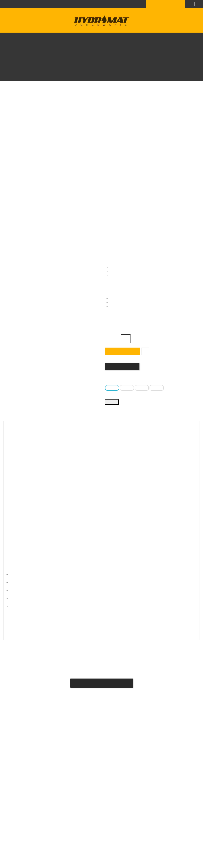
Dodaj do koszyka (122, 351)
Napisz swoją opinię (122, 366)
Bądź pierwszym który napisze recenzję (102, 701)
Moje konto (47, 801)
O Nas (44, 773)
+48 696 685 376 (61, 4)
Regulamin (47, 794)
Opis (73, 446)
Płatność (46, 765)
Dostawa (46, 758)
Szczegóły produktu (112, 446)
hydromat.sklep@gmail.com (122, 806)
